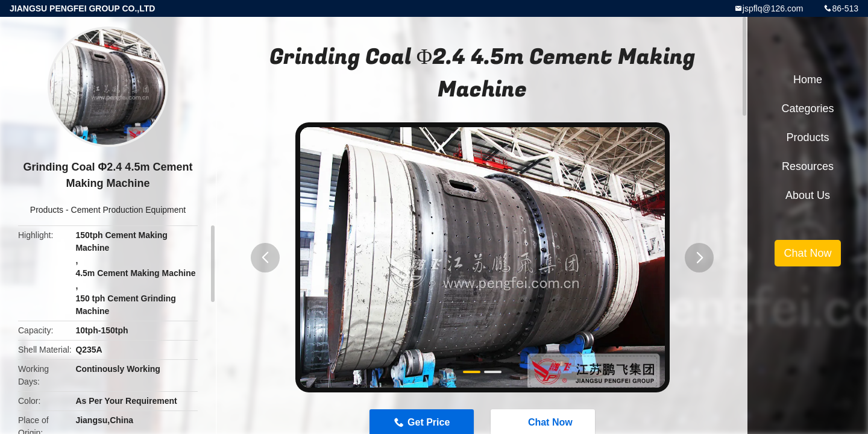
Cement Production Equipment (129, 210)
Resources (808, 166)
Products (47, 210)
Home (808, 80)
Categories (807, 108)
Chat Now (807, 253)
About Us (808, 195)
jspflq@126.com (773, 8)
